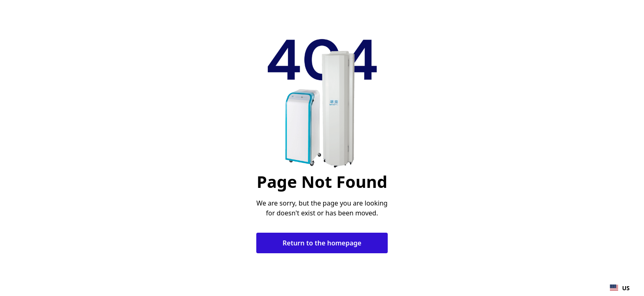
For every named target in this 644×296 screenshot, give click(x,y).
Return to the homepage (322, 243)
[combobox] (620, 288)
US (620, 288)
